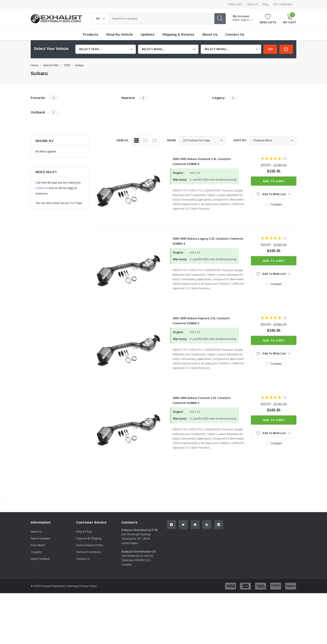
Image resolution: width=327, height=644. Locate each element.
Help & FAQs (84, 583)
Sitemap (72, 637)
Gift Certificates (282, 4)
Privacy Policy (88, 637)
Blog (266, 4)
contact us (42, 188)
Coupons (36, 603)
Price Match (38, 596)
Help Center (235, 4)
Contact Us (83, 610)
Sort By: (240, 140)
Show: (172, 140)
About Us (253, 4)
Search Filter (51, 65)
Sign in (247, 20)
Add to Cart (274, 181)
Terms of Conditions (88, 603)
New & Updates (40, 589)
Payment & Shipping (89, 589)
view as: (123, 140)
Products (91, 34)
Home (35, 65)
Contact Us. (279, 545)
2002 (67, 65)
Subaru (79, 65)
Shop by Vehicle (119, 34)
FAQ (72, 203)
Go (270, 49)
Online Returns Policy (90, 596)
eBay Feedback (40, 610)
